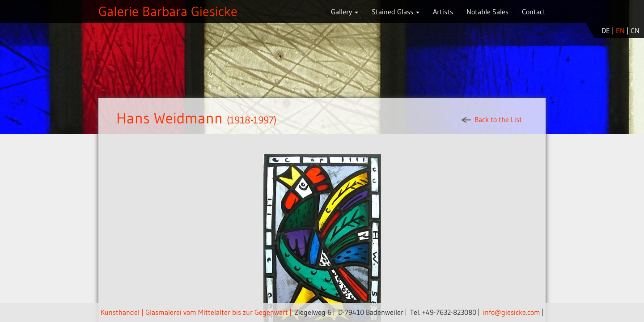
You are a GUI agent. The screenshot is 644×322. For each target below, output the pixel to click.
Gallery (345, 12)
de (606, 30)
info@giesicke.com (512, 312)
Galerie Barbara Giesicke (168, 11)
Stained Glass (396, 12)
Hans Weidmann (172, 118)
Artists (443, 12)
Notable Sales (487, 12)
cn (635, 30)
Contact (534, 12)
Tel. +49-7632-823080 (443, 312)
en (620, 30)
